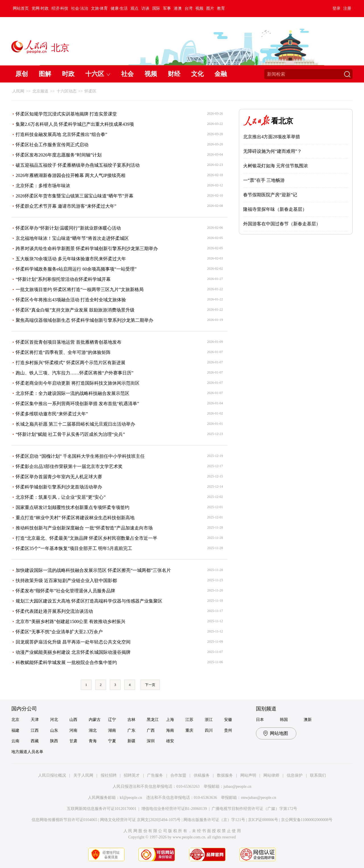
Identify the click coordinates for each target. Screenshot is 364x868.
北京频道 (40, 91)
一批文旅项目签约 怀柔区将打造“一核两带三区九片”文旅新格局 (80, 289)
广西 (151, 730)
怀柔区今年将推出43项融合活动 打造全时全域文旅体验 (71, 300)
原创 (22, 74)
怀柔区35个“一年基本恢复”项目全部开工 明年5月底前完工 (74, 548)
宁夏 (112, 741)
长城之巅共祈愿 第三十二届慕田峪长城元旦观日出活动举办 (75, 424)
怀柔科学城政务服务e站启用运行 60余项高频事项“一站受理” (76, 269)
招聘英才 (132, 775)
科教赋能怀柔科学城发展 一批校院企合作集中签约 (66, 662)
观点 (135, 8)
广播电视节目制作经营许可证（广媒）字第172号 (254, 809)
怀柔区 (90, 91)
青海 (93, 741)
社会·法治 (80, 8)
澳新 (308, 720)
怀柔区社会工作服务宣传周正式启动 (52, 145)
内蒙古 (95, 720)
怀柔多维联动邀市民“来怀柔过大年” (52, 414)
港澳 (178, 8)
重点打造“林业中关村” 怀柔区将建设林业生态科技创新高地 (75, 518)
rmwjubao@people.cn (258, 798)
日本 (260, 720)
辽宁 (112, 720)
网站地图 (279, 733)
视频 (199, 8)
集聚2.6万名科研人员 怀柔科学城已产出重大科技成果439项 (75, 124)
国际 (156, 8)
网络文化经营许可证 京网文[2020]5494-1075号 (140, 820)
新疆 (131, 741)
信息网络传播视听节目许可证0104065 (64, 820)
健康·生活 (119, 8)
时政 (68, 74)
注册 (347, 8)
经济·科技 (60, 8)
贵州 (228, 730)
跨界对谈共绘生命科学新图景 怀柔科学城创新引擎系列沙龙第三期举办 (87, 249)
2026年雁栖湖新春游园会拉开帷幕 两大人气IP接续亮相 (71, 175)
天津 (35, 720)
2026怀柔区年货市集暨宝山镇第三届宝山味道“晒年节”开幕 (75, 196)
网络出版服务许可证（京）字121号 (214, 820)
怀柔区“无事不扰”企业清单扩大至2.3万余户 (59, 632)
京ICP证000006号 (263, 820)
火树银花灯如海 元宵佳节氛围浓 (276, 166)
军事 (167, 8)
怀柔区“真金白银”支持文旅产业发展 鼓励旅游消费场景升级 (75, 310)
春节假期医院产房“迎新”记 (270, 195)
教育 (221, 8)
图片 (210, 8)
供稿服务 (202, 775)
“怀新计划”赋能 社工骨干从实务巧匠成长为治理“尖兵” (70, 434)
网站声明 (248, 775)
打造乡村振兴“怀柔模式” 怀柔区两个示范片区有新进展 (71, 363)
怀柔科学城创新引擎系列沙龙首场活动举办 (59, 487)
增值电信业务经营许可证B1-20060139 (174, 809)
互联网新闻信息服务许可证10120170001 (102, 809)
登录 (336, 8)
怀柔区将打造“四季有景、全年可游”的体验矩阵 (63, 352)
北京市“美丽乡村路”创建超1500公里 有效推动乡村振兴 (71, 621)
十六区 (95, 74)
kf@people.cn (131, 798)
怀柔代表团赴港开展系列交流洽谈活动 (54, 611)
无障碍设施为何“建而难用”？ (272, 151)
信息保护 (295, 775)
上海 (170, 720)
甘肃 (73, 741)
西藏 (35, 741)
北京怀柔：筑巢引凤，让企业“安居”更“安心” (61, 497)
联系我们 (318, 775)
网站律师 (271, 775)
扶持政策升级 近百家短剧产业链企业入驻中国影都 (66, 581)
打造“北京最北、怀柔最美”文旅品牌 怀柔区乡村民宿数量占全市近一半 (86, 538)
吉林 (131, 720)
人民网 (18, 91)
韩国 (284, 720)
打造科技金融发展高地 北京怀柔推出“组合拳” (61, 134)
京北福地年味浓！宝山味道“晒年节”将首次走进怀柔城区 (72, 238)
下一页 (150, 685)
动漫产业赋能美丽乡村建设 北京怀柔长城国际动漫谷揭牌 (73, 652)
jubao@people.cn (237, 786)
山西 (73, 720)
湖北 (93, 730)
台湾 (189, 8)
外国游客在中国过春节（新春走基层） (282, 224)
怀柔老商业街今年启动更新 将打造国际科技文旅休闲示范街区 (78, 383)
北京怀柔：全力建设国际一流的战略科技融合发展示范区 (73, 393)
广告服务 (155, 775)
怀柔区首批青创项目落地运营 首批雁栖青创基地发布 (69, 342)
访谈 (145, 8)
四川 (209, 730)
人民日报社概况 (52, 775)
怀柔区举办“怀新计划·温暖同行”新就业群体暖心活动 (68, 228)
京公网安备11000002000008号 (307, 820)
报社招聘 (109, 775)
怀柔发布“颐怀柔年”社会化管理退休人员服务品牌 (65, 591)
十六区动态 (67, 91)
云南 (15, 741)
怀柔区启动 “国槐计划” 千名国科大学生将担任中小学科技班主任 (80, 456)
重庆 (189, 730)
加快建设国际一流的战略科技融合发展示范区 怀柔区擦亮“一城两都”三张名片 (93, 570)
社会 (127, 74)
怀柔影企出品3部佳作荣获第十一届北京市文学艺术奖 (69, 466)
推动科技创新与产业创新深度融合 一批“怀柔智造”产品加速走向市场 (84, 528)
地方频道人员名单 (27, 752)
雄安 (170, 741)
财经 (174, 74)
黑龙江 (153, 720)
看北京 (282, 121)
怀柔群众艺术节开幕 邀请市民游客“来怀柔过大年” (66, 206)
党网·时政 (40, 8)
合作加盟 (178, 775)
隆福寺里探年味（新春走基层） (275, 209)
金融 (221, 74)
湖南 (112, 730)
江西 (35, 730)
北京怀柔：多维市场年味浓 (43, 186)
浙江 (209, 720)
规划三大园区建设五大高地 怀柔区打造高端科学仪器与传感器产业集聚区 (89, 601)
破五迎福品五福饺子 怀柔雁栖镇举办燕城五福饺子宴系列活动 (78, 165)
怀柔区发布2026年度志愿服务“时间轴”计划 (59, 155)
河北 (54, 720)
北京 (15, 720)
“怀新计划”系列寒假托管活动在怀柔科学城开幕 (63, 279)
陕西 (54, 741)
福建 (15, 730)
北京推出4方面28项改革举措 (272, 137)
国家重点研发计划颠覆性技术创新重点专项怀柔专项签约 (73, 507)
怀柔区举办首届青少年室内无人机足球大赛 (59, 477)
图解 (45, 74)
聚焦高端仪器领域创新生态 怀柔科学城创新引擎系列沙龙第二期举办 (84, 320)
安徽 (228, 720)
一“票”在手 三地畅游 (264, 180)
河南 (73, 730)
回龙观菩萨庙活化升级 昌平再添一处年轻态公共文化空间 (73, 642)
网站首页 (21, 8)
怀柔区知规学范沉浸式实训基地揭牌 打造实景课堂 (66, 114)
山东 (54, 730)
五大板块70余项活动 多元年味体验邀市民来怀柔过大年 (71, 259)
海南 (170, 730)
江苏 (189, 720)
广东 (131, 730)
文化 (197, 74)
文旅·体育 (100, 8)
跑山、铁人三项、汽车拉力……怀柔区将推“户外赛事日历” (75, 373)
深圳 (151, 741)
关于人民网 (83, 775)
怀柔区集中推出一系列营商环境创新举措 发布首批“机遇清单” (77, 404)
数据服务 (225, 775)
